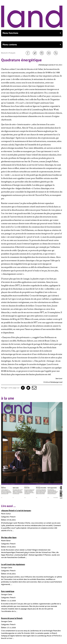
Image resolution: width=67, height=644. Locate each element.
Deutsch (4, 53)
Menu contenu (32, 45)
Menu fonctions (32, 33)
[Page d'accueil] (32, 27)
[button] (34, 388)
